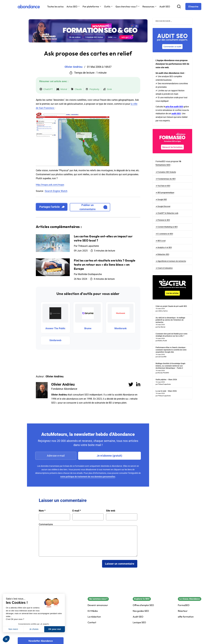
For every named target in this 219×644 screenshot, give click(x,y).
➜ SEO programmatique (165, 193)
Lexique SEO (139, 622)
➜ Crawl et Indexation (164, 268)
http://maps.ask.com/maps (50, 185)
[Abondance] (29, 6)
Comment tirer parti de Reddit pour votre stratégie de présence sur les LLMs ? (171, 335)
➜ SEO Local (161, 241)
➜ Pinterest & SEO (163, 220)
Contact (92, 622)
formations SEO (163, 165)
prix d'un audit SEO (174, 107)
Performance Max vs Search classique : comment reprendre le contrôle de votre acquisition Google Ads (171, 350)
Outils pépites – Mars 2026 (166, 380)
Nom (42, 511)
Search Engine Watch (56, 191)
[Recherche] (179, 6)
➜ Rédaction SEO (162, 254)
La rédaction (94, 617)
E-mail (77, 511)
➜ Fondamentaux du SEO (166, 179)
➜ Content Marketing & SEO (167, 227)
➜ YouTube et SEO (163, 186)
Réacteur (183, 611)
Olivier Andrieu (63, 384)
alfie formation (186, 617)
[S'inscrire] (193, 6)
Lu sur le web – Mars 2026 (166, 391)
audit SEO (176, 114)
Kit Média (93, 611)
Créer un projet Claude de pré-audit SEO (171, 306)
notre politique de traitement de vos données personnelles (88, 477)
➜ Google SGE (161, 200)
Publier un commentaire (93, 207)
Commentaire (46, 524)
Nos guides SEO (141, 611)
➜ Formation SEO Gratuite (166, 172)
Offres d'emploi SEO (143, 605)
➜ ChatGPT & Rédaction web (167, 213)
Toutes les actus (55, 6)
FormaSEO (184, 605)
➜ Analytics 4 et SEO (164, 247)
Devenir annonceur (98, 605)
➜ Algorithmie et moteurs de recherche (171, 261)
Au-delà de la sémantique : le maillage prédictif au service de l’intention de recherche (170, 320)
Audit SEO (165, 6)
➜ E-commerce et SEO (164, 234)
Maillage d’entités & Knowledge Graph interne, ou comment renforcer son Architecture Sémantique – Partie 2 (170, 366)
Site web (111, 511)
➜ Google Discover (163, 206)
